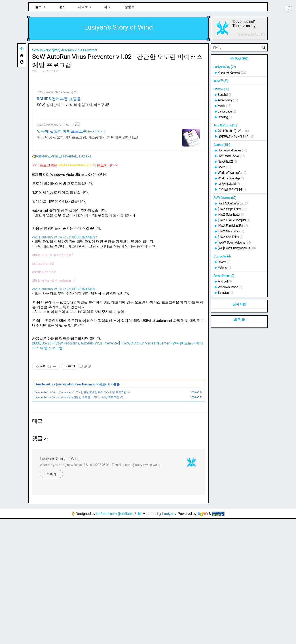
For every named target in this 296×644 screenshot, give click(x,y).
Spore (224, 167)
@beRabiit (126, 639)
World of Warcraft (232, 173)
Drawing (225, 117)
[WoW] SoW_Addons (234, 242)
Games (222, 145)
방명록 (130, 7)
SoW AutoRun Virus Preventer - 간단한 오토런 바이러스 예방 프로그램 (77, 460)
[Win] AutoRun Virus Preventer (76, 447)
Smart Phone (224, 276)
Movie (224, 106)
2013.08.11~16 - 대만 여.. (236, 136)
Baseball (225, 95)
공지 (62, 7)
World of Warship (231, 178)
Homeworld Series (232, 150)
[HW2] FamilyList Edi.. (233, 226)
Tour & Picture (225, 125)
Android (225, 281)
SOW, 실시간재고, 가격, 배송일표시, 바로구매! (73, 167)
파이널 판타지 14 (232, 189)
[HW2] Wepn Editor (232, 209)
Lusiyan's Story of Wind (119, 27)
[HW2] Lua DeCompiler (234, 220)
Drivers (224, 262)
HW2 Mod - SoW (231, 156)
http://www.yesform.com (55, 187)
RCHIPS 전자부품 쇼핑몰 (59, 161)
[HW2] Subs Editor (231, 215)
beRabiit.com (107, 639)
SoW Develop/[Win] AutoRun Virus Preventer (65, 50)
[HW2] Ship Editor (230, 237)
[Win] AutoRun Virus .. (233, 203)
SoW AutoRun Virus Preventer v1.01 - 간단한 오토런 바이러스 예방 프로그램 (80, 455)
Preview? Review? (232, 72)
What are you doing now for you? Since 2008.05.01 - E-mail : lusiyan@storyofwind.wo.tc (100, 590)
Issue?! (221, 81)
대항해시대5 (229, 184)
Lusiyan (168, 639)
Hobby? (221, 89)
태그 (107, 7)
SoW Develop (44, 447)
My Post (239, 59)
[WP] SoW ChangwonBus (237, 248)
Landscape (227, 111)
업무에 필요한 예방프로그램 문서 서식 (71, 194)
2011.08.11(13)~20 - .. (233, 131)
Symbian (225, 293)
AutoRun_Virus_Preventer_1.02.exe (62, 219)
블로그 (40, 7)
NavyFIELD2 (228, 162)
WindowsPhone (230, 287)
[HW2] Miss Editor (231, 231)
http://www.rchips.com (53, 155)
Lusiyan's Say (225, 67)
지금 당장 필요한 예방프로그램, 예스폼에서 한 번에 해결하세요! (87, 200)
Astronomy (228, 100)
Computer (222, 256)
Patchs (224, 268)
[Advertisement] (118, 109)
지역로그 (85, 7)
